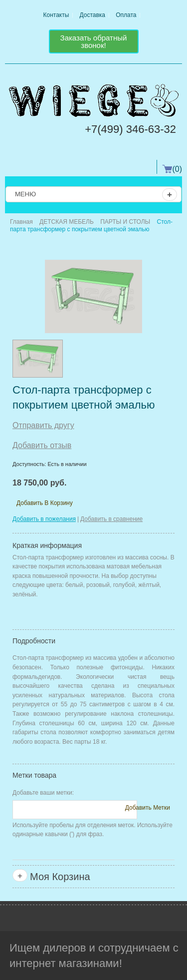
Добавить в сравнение (111, 519)
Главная (21, 222)
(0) (177, 169)
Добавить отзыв (42, 445)
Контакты (56, 15)
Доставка (93, 15)
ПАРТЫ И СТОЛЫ (125, 222)
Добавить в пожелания (44, 519)
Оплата (126, 15)
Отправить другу (43, 425)
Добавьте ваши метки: (43, 793)
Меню (96, 195)
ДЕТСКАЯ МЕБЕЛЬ (67, 222)
